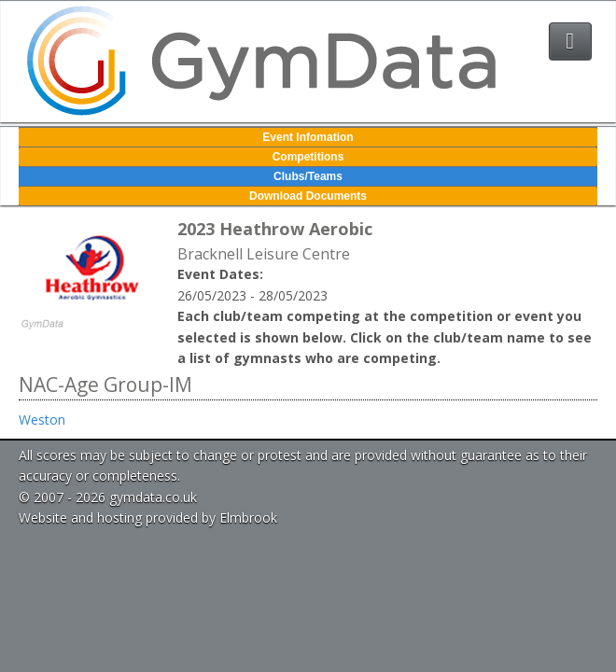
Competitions (308, 157)
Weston (42, 420)
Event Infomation (308, 137)
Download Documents (308, 196)
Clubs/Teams (308, 176)
